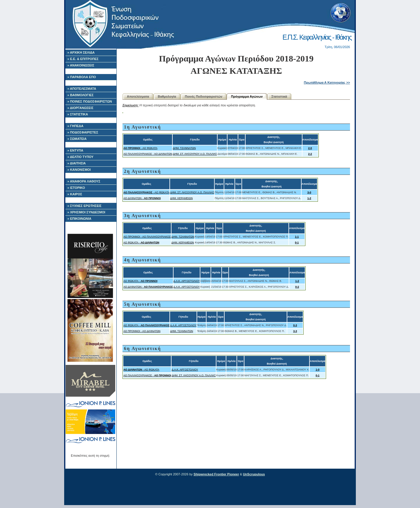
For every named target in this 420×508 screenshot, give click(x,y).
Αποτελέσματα (138, 96)
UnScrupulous (254, 474)
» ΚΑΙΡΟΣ (75, 194)
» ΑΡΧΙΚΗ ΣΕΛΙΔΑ (81, 52)
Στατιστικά (279, 96)
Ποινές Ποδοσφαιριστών (204, 96)
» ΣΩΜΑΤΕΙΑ (77, 139)
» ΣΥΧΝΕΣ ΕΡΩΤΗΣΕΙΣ (84, 206)
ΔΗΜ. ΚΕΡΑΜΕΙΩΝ (181, 198)
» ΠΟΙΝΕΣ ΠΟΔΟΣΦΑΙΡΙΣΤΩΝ (90, 101)
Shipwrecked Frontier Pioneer (216, 474)
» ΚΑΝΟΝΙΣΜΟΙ (79, 170)
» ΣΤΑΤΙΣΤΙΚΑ (78, 114)
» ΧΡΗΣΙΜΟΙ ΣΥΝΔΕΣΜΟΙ (86, 212)
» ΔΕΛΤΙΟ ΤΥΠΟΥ (80, 157)
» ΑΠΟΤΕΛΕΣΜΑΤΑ (82, 89)
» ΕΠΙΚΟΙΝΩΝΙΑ (79, 219)
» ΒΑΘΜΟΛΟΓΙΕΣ (80, 95)
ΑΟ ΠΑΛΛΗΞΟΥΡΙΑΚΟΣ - (147, 375)
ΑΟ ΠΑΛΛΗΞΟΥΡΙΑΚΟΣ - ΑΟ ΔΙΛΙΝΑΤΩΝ (148, 154)
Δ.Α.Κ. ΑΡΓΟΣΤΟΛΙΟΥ (187, 281)
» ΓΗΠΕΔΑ (75, 126)
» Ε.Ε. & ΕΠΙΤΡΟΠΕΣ (83, 59)
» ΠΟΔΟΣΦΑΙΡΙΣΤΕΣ (83, 132)
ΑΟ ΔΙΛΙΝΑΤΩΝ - (142, 198)
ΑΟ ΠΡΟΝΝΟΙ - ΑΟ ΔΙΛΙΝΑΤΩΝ (142, 331)
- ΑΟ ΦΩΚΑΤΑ (140, 148)
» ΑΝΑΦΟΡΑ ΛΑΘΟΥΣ (84, 181)
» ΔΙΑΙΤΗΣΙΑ (77, 163)
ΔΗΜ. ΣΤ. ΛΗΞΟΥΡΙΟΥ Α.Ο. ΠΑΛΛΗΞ (195, 154)
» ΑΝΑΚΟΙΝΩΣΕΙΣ (81, 65)
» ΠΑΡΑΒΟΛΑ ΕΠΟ (82, 77)
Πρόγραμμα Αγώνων (247, 96)
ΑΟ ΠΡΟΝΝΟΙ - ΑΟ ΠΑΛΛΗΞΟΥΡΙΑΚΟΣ (147, 237)
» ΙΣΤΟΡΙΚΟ (76, 188)
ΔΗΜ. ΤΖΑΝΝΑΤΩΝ (184, 148)
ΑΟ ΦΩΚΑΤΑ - (141, 242)
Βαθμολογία (167, 96)
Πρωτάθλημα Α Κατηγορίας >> (327, 82)
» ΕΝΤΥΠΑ (75, 150)
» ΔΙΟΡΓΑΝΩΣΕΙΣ (80, 108)
